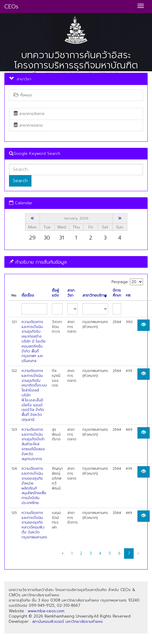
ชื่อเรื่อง (28, 296)
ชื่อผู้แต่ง (55, 293)
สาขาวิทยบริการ (95, 296)
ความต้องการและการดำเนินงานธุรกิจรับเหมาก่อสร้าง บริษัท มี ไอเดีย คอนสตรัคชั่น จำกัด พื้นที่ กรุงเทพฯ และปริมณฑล (33, 341)
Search (20, 181)
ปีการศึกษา (117, 293)
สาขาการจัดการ (29, 114)
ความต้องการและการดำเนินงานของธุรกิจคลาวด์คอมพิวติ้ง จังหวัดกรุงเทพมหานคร (34, 525)
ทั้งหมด (23, 95)
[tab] (76, 262)
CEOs (11, 7)
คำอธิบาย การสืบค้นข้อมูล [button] (38, 262)
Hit (128, 296)
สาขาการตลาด (28, 125)
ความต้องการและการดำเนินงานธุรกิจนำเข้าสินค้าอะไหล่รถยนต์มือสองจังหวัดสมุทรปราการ (33, 444)
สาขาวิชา (71, 293)
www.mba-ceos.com (46, 611)
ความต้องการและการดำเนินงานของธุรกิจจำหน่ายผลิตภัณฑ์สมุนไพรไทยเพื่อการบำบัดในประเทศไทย (34, 486)
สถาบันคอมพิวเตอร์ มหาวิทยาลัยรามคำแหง (67, 621)
